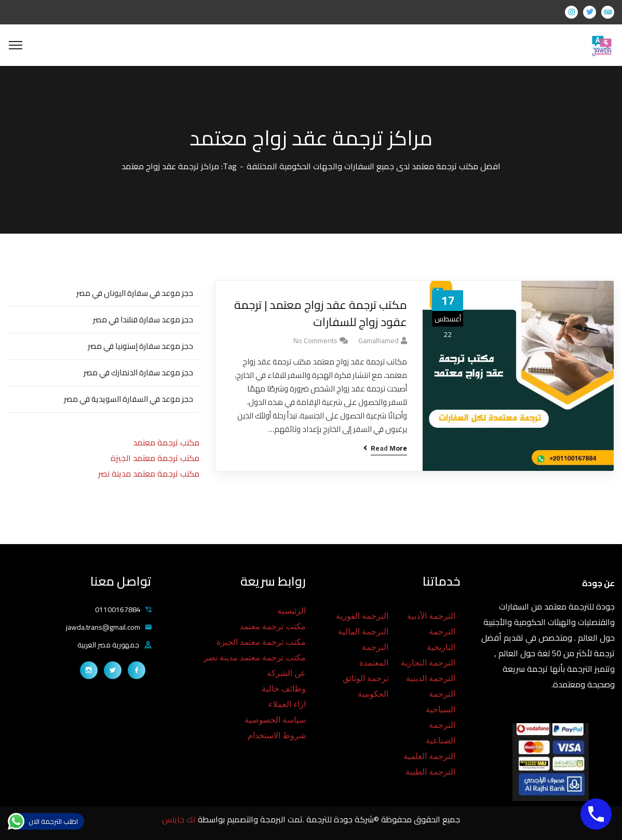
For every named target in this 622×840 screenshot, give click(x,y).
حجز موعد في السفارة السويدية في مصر (129, 399)
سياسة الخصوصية (275, 720)
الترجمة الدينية (431, 678)
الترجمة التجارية (428, 663)
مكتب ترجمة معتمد (166, 442)
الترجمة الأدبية (431, 616)
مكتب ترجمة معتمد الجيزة (155, 458)
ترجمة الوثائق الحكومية (366, 686)
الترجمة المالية (363, 632)
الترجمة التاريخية (441, 639)
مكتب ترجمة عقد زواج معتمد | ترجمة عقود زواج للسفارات (321, 314)
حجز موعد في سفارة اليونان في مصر (135, 293)
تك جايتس (180, 819)
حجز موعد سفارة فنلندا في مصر (143, 320)
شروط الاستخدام (277, 735)
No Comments (315, 341)
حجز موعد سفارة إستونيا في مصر (140, 346)
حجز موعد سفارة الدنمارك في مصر (138, 372)
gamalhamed (378, 341)
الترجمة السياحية (441, 702)
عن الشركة (286, 673)
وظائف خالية (284, 689)
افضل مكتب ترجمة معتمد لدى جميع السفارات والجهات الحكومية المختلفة (374, 166)
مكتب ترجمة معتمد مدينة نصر (149, 473)
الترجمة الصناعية (441, 733)
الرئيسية (292, 611)
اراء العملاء (287, 704)
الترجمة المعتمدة (374, 655)
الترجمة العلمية (429, 756)
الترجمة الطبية (430, 772)
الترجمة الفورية (362, 616)
